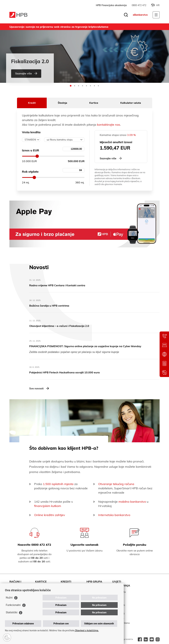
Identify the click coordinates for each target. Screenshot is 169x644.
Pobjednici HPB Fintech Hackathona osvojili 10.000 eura (64, 372)
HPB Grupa (94, 581)
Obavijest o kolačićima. (87, 630)
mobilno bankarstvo (132, 502)
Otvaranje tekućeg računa (116, 484)
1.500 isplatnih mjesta (58, 484)
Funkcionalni (13, 605)
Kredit (32, 103)
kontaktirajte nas (109, 125)
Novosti (39, 267)
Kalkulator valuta (131, 103)
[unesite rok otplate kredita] (74, 170)
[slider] (37, 156)
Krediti (66, 581)
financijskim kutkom (48, 506)
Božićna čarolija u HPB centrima (49, 306)
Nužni (9, 598)
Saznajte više (26, 73)
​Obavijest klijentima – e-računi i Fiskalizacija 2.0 (59, 326)
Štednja (62, 103)
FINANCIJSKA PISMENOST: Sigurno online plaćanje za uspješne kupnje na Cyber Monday (85, 346)
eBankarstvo (140, 15)
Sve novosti (39, 388)
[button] (71, 86)
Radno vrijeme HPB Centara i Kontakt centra (57, 285)
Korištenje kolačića (125, 639)
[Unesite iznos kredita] (74, 149)
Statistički (12, 612)
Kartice (94, 103)
